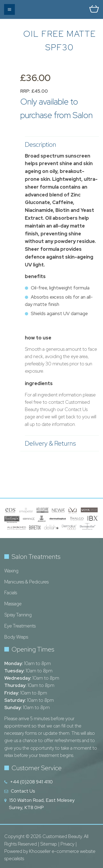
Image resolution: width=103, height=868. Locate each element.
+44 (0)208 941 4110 (31, 782)
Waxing (11, 571)
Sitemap (49, 844)
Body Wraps (16, 637)
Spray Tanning (18, 615)
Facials (11, 593)
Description (59, 144)
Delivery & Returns (59, 443)
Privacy (67, 844)
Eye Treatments (20, 626)
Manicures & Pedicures (26, 582)
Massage (13, 604)
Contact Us (23, 791)
